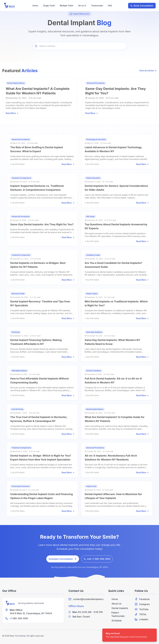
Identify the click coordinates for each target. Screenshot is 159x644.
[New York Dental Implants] (11, 603)
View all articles (148, 71)
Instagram (142, 604)
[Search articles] (80, 46)
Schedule (115, 621)
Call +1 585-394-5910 (97, 559)
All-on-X (82, 6)
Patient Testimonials (116, 614)
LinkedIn (141, 619)
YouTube (142, 609)
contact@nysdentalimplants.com (90, 599)
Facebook (142, 599)
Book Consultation (142, 6)
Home (35, 6)
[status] (130, 635)
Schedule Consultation (63, 559)
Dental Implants (118, 608)
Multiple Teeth (66, 6)
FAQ (110, 6)
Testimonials (97, 6)
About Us (115, 604)
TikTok (140, 614)
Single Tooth (49, 6)
